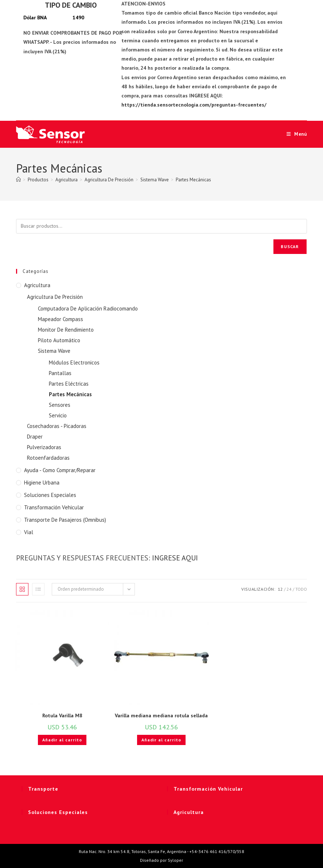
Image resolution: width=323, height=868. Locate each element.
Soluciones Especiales (50, 495)
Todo (301, 589)
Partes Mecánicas (193, 180)
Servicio (58, 415)
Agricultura (37, 285)
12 (280, 589)
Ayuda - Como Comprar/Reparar (60, 470)
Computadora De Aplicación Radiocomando (88, 308)
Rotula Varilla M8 (62, 715)
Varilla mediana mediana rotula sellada (161, 715)
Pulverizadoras (44, 447)
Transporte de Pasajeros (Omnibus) (65, 520)
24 (289, 589)
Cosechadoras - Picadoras (57, 426)
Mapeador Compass (61, 319)
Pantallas (60, 373)
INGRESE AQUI (175, 558)
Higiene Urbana (42, 483)
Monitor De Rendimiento (66, 330)
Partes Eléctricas (69, 384)
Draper (35, 437)
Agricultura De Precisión (55, 297)
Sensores (60, 405)
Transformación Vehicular (54, 507)
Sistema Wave (54, 351)
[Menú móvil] (294, 134)
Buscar (290, 246)
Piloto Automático (59, 340)
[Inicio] (18, 180)
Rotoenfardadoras (48, 458)
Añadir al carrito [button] (62, 740)
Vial (29, 532)
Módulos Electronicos (74, 362)
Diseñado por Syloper (161, 860)
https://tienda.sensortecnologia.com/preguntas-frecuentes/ (194, 105)
